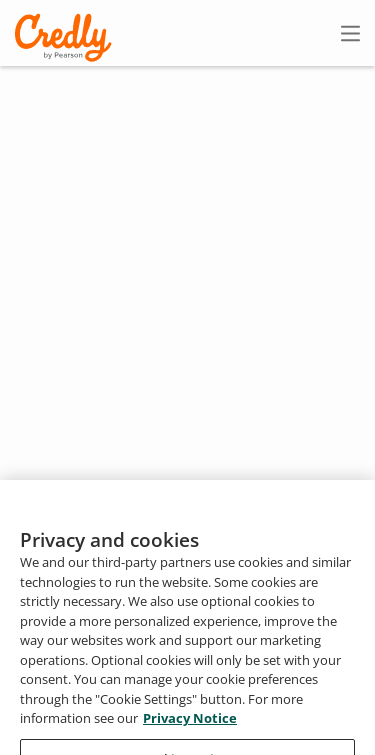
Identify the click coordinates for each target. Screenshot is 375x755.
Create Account (175, 33)
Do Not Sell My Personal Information (253, 739)
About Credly (188, 681)
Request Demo (69, 681)
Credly (66, 37)
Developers (256, 710)
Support (348, 710)
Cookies (79, 739)
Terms (280, 681)
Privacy (351, 681)
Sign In (315, 32)
